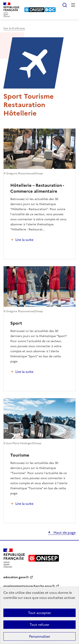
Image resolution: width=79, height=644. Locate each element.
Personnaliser (40, 636)
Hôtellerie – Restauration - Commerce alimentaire (37, 188)
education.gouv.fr (16, 577)
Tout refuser (39, 625)
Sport (16, 323)
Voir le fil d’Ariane (14, 28)
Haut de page (64, 532)
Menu (73, 5)
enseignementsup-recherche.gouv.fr (29, 586)
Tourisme (20, 455)
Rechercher (65, 5)
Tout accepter (39, 613)
